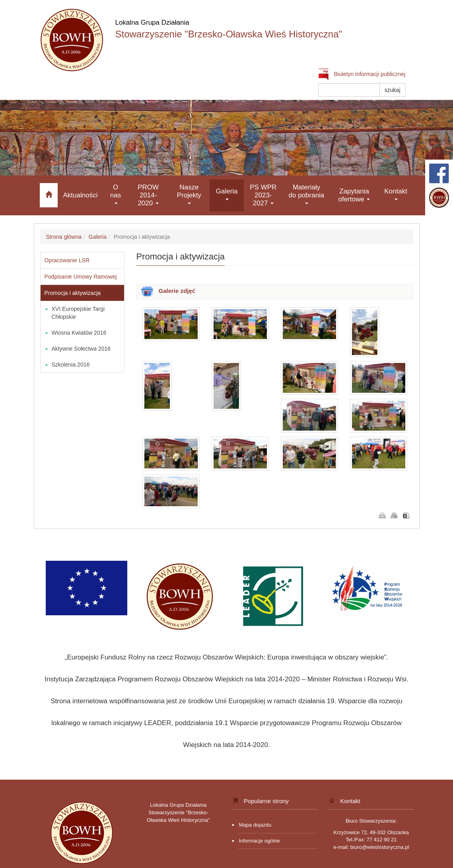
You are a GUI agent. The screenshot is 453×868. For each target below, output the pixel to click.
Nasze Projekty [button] (189, 194)
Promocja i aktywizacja (73, 293)
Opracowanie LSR (67, 260)
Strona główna (64, 237)
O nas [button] (116, 194)
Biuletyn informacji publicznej (362, 74)
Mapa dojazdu (255, 825)
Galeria (98, 237)
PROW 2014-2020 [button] (148, 195)
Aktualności (81, 195)
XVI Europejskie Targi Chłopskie (78, 313)
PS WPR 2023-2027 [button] (263, 195)
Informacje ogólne (260, 841)
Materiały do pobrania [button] (307, 194)
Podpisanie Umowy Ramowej (81, 277)
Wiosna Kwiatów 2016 (79, 333)
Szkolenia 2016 (71, 365)
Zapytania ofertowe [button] (354, 195)
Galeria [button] (227, 194)
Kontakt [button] (396, 194)
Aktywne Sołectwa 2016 (81, 349)
